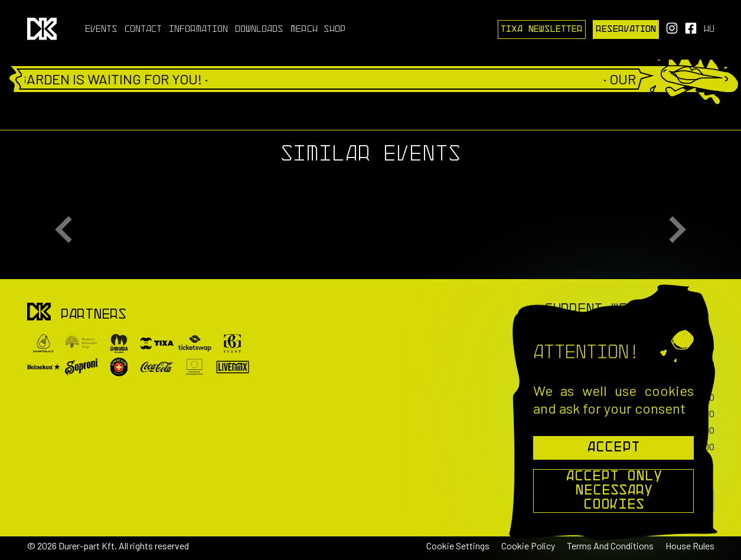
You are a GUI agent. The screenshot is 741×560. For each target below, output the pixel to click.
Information (198, 30)
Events (101, 30)
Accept (613, 448)
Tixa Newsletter (542, 30)
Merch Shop (318, 30)
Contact (143, 30)
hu (709, 30)
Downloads (259, 30)
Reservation (626, 30)
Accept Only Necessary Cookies (614, 491)
